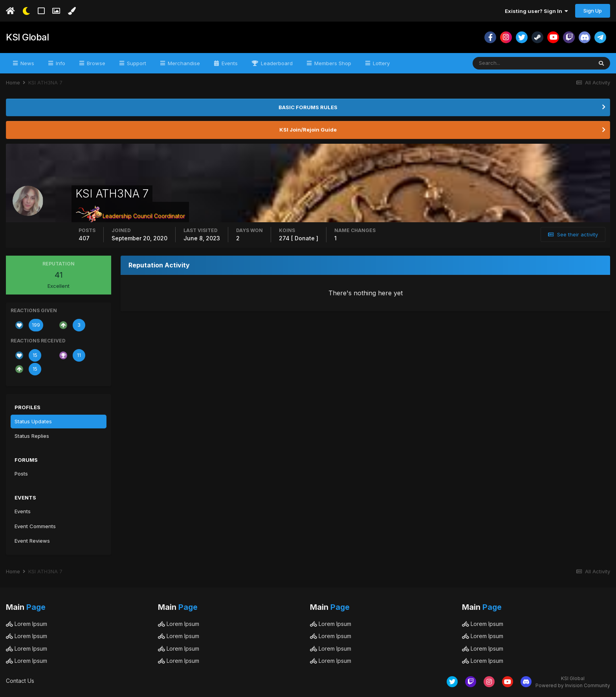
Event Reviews (32, 541)
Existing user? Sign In (536, 11)
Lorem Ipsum (27, 624)
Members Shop (332, 63)
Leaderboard (276, 63)
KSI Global (27, 37)
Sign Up (593, 11)
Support (136, 63)
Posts (21, 474)
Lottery (380, 63)
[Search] (507, 63)
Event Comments (35, 526)
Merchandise (183, 63)
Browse (95, 63)
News (27, 63)
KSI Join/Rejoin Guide (308, 130)
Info (60, 63)
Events (229, 63)
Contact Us (20, 681)
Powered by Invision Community (573, 685)
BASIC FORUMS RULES (308, 107)
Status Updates (33, 421)
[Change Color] (72, 11)
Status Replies (32, 436)
